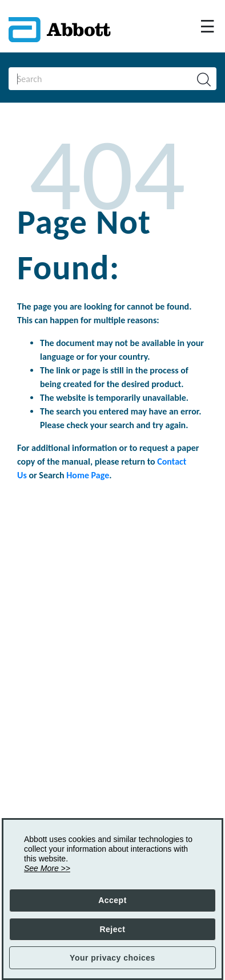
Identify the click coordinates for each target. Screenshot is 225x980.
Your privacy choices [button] (112, 958)
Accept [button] (112, 900)
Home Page (88, 475)
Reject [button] (112, 929)
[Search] (94, 79)
